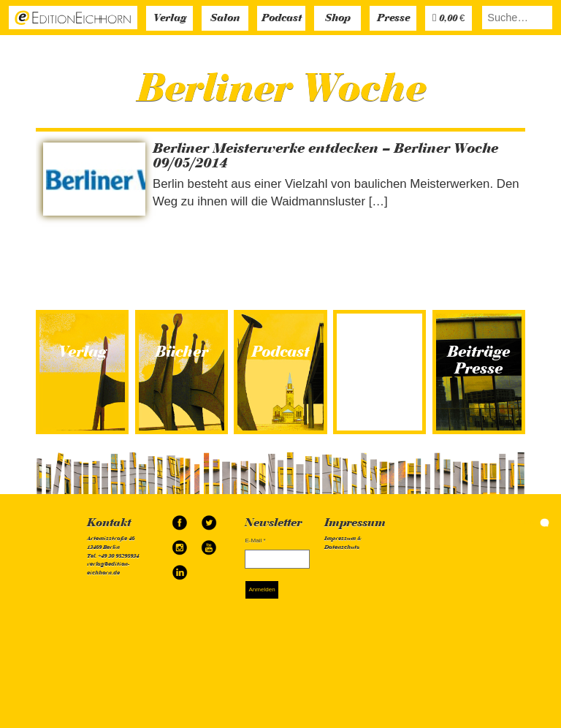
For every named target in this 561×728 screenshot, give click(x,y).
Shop (338, 19)
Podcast (282, 19)
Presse (393, 19)
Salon (225, 19)
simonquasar (525, 522)
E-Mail (255, 541)
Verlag (170, 19)
